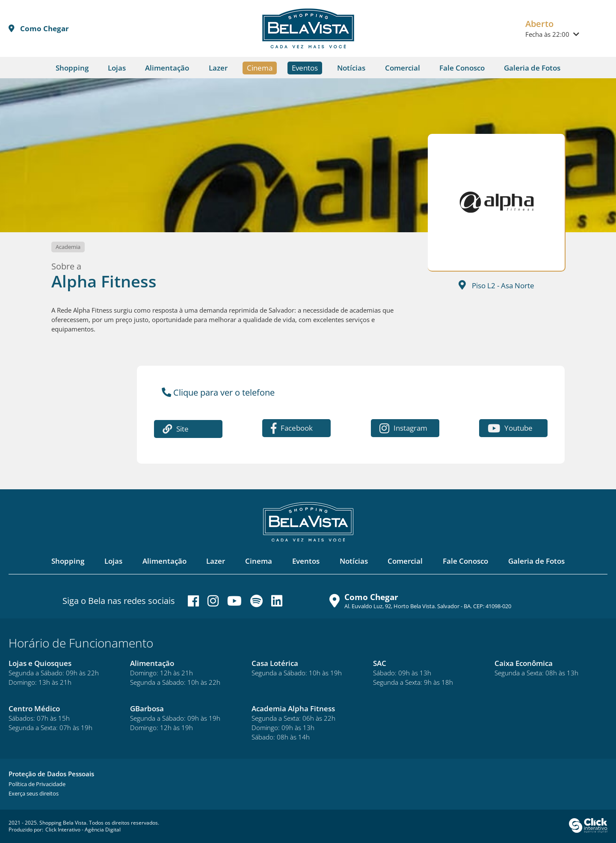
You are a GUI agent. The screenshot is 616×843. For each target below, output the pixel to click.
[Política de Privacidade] (37, 784)
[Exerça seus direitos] (34, 793)
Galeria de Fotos (532, 68)
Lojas (117, 68)
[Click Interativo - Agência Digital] (588, 831)
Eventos (305, 68)
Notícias (351, 68)
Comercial (403, 68)
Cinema (260, 68)
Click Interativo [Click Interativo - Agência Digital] (83, 830)
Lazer (218, 68)
